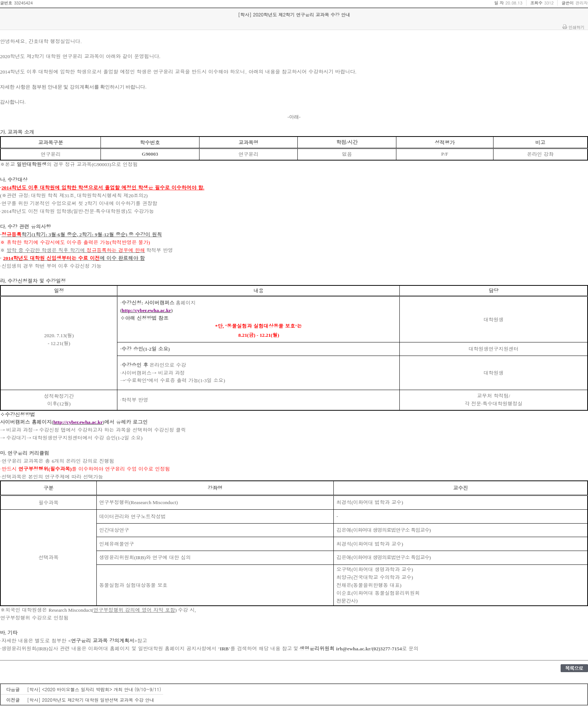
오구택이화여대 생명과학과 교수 (375, 569)
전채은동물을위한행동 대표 (369, 585)
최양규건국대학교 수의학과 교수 (375, 577)
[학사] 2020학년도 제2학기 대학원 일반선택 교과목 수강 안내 (91, 700)
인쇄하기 (576, 27)
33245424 (23, 3)
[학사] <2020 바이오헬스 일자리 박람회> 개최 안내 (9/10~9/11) (94, 689)
